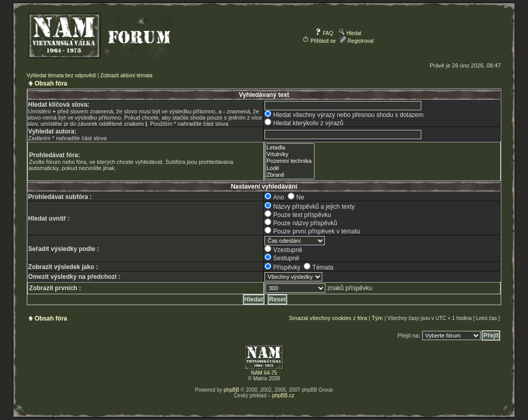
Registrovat (357, 41)
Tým (377, 318)
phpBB (232, 390)
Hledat (350, 33)
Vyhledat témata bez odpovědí (62, 75)
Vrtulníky (290, 154)
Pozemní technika (290, 161)
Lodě (290, 168)
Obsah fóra (51, 83)
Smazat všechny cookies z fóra (328, 318)
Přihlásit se (319, 41)
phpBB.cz (283, 396)
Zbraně (290, 175)
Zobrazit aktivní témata (126, 75)
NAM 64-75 (264, 373)
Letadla (290, 148)
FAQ (324, 33)
